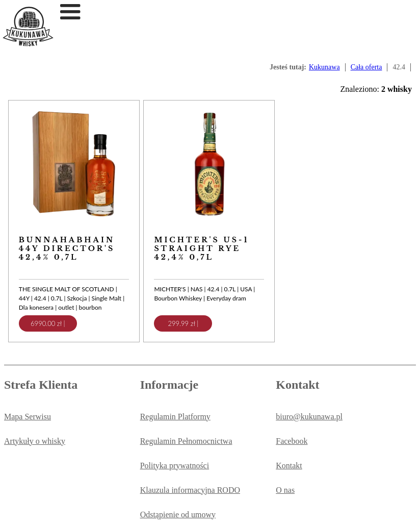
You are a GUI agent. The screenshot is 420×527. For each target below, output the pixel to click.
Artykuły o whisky (35, 441)
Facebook (292, 441)
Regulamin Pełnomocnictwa (186, 441)
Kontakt (289, 466)
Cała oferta (366, 67)
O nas (285, 490)
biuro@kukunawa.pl (309, 417)
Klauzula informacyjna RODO (190, 490)
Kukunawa (324, 67)
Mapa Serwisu (28, 417)
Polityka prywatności (175, 466)
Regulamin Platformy (175, 417)
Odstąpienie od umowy (178, 515)
